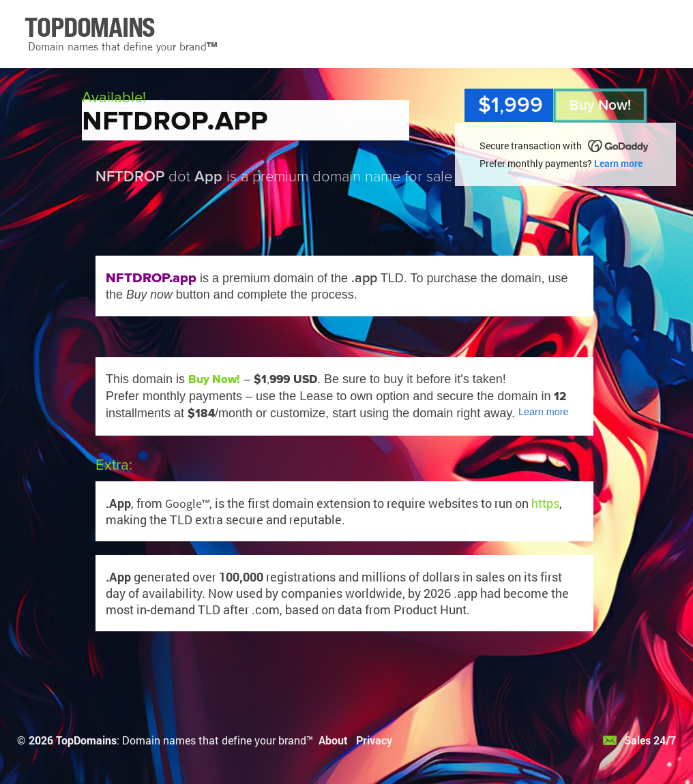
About (333, 740)
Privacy (374, 740)
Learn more (618, 163)
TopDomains (86, 740)
